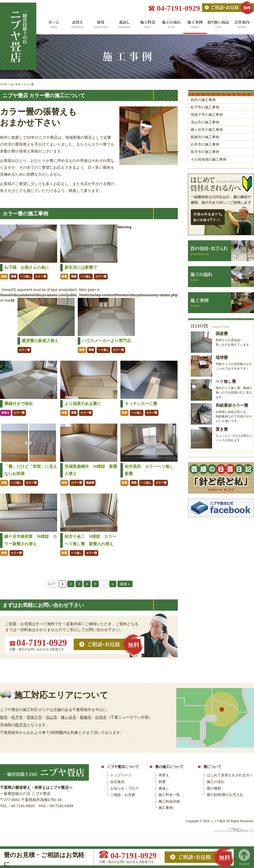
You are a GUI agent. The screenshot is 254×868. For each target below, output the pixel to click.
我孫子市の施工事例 (207, 115)
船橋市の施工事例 (205, 137)
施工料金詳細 (169, 801)
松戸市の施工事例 (205, 107)
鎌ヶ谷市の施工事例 (207, 130)
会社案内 (242, 26)
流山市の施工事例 (205, 122)
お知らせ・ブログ (124, 788)
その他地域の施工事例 (209, 159)
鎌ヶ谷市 (69, 717)
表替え (77, 26)
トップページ (121, 775)
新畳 (100, 26)
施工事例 (195, 26)
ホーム (53, 26)
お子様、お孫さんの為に (27, 267)
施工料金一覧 (148, 26)
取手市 (21, 725)
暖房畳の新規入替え (40, 341)
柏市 (4, 717)
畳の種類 (214, 788)
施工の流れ (171, 26)
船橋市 (86, 717)
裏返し (124, 26)
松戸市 (17, 717)
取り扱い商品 (219, 26)
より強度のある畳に (83, 404)
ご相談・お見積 (123, 795)
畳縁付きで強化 (19, 404)
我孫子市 (34, 717)
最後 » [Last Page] (125, 584)
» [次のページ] (113, 584)
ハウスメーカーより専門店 (106, 341)
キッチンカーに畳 (141, 404)
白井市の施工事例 (205, 144)
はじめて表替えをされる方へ (230, 775)
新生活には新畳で (81, 267)
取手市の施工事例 (205, 152)
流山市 (51, 717)
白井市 (101, 717)
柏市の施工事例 (203, 100)
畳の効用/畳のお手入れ (225, 795)
